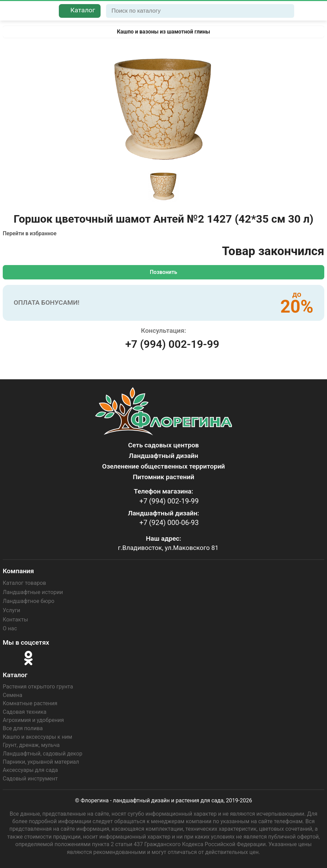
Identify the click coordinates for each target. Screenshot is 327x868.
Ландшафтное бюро (28, 600)
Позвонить (163, 272)
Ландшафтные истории (33, 591)
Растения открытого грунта (38, 686)
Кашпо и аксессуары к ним (37, 736)
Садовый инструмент (30, 777)
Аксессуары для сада (30, 769)
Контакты (15, 619)
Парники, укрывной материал (41, 761)
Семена (12, 694)
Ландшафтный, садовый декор (43, 752)
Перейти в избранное (30, 233)
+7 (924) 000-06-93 (167, 522)
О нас (10, 627)
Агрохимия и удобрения (33, 719)
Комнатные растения (30, 702)
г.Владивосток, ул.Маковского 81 (168, 547)
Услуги (11, 609)
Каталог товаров (24, 582)
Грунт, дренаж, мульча (31, 744)
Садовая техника (25, 711)
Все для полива (23, 727)
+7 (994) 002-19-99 (172, 344)
